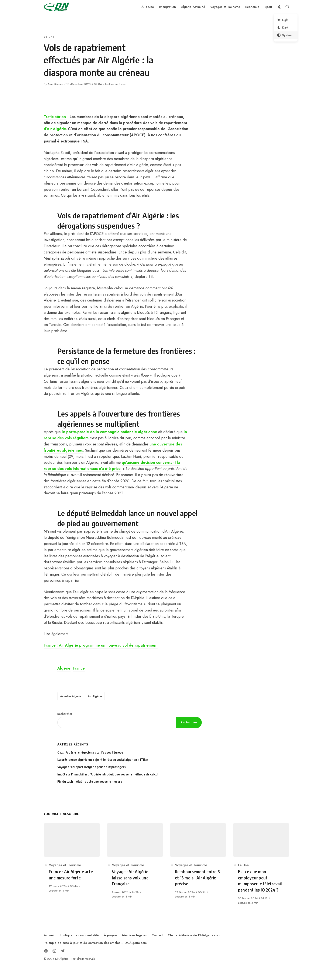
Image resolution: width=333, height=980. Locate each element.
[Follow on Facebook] (46, 951)
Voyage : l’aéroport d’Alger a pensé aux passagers (92, 767)
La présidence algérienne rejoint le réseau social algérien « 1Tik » (103, 760)
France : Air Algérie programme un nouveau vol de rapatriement (101, 645)
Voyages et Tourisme (65, 865)
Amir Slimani (55, 84)
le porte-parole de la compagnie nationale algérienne (109, 432)
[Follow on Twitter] (63, 951)
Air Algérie (95, 696)
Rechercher (65, 714)
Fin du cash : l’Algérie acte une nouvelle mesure (90, 782)
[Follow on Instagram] (54, 951)
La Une (49, 37)
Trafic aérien (55, 117)
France (79, 668)
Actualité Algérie (71, 696)
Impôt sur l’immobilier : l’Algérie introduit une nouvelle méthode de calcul (108, 774)
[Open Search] (287, 7)
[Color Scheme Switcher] (280, 7)
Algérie (64, 668)
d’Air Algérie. (55, 129)
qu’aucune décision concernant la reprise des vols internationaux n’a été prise (112, 466)
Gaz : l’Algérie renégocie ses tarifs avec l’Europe (90, 752)
